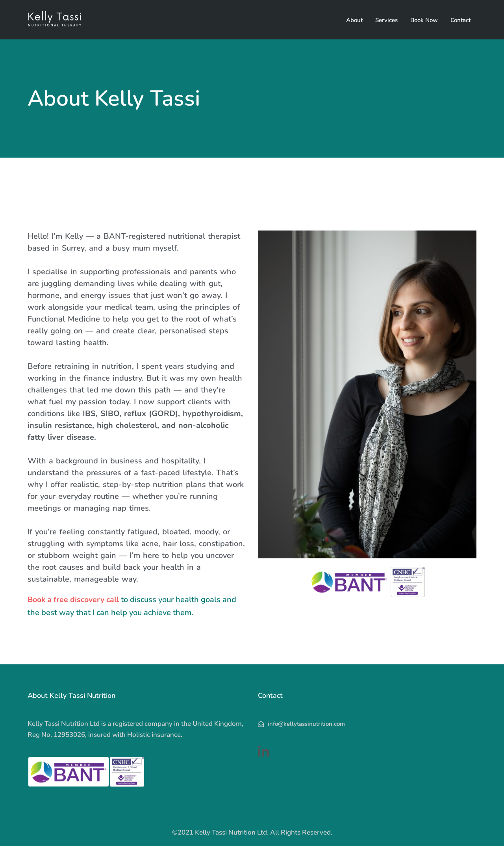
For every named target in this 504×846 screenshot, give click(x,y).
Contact (460, 20)
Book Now (424, 20)
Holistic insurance (154, 735)
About (354, 20)
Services (386, 20)
